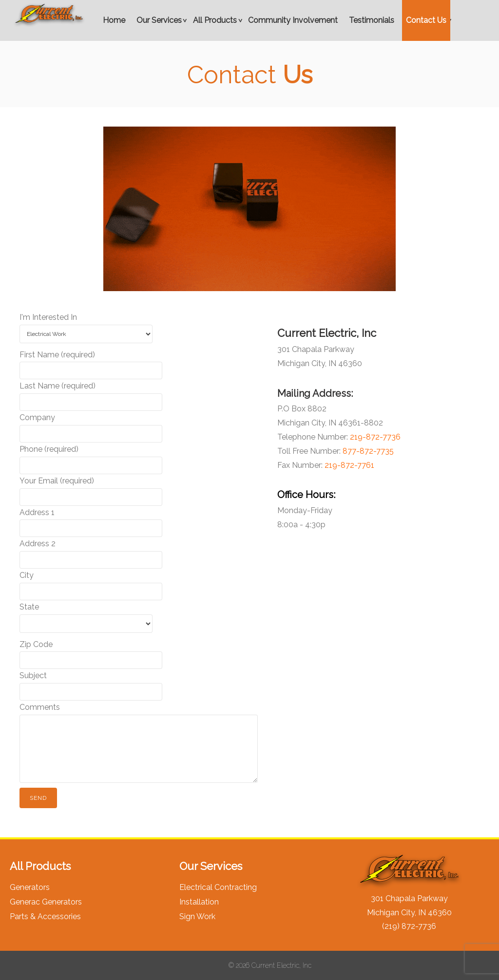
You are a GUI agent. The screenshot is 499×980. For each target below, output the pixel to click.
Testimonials (372, 20)
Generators (30, 887)
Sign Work (197, 916)
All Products (215, 20)
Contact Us (426, 20)
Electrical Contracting (218, 887)
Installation (199, 902)
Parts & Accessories (45, 916)
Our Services (159, 20)
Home (114, 20)
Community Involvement (293, 20)
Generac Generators (46, 902)
